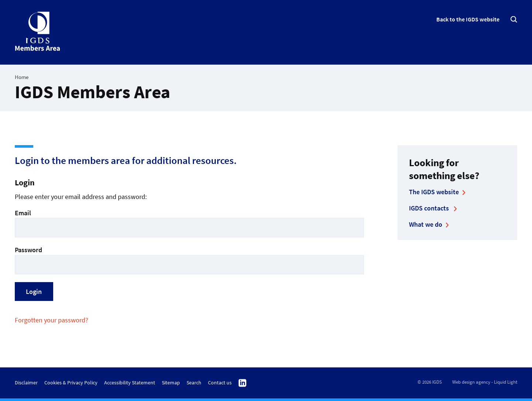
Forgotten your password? (52, 320)
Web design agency (471, 382)
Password (189, 260)
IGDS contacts (430, 208)
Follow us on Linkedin (243, 383)
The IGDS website (434, 192)
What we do (426, 224)
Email (189, 223)
